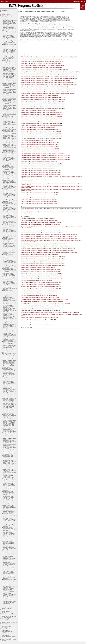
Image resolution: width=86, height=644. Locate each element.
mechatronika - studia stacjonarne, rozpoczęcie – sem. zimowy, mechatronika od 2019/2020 (10, 283)
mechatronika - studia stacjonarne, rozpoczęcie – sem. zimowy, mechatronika (9, 274)
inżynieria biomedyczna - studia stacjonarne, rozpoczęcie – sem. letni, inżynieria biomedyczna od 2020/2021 (9, 553)
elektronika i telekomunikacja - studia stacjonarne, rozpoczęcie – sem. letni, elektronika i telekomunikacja (10, 430)
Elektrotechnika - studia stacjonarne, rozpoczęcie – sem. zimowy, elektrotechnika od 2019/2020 (10, 28)
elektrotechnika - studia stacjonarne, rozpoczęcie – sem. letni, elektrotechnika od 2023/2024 (10, 493)
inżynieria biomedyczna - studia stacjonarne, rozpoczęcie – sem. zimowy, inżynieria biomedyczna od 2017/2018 (9, 245)
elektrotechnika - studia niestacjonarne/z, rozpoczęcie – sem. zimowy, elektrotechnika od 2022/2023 (10, 137)
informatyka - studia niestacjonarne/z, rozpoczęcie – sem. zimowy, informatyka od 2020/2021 (10, 200)
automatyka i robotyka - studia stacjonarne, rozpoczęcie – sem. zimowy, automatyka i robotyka (10, 46)
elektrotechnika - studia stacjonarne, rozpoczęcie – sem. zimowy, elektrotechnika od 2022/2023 (10, 173)
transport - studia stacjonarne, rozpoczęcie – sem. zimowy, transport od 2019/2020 (10, 350)
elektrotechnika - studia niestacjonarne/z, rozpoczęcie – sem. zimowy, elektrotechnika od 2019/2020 (10, 128)
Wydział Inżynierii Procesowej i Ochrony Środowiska (9, 624)
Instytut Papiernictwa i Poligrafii (9, 637)
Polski (3, 1)
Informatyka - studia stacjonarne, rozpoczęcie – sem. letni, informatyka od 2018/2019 (9, 374)
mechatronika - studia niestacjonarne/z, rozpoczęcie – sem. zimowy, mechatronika (10, 261)
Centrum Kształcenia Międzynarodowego (6, 12)
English (7, 1)
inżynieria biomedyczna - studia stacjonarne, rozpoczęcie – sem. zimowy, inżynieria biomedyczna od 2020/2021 (9, 257)
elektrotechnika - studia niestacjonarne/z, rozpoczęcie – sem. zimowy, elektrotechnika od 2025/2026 (10, 146)
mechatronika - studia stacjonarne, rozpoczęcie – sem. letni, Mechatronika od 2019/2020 (9, 568)
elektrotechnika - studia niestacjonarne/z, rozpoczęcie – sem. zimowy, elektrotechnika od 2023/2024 (10, 141)
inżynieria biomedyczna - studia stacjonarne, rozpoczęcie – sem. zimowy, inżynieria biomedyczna (9, 558)
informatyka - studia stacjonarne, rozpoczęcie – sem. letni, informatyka (9, 511)
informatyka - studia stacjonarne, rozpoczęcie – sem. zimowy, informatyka (9, 213)
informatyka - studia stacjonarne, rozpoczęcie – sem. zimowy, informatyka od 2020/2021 (10, 226)
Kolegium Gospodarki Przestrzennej (6, 627)
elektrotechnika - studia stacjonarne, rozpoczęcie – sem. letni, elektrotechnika (9, 484)
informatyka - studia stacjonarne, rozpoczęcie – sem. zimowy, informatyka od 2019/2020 (10, 222)
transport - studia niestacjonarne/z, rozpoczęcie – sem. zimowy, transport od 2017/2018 (10, 335)
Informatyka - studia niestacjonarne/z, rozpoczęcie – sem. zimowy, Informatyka (10, 370)
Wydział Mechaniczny (7, 14)
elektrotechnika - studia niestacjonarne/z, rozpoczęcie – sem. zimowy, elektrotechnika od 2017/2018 (10, 123)
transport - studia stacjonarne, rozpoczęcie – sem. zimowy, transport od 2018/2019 (10, 346)
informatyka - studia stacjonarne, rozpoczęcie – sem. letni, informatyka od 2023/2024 (9, 543)
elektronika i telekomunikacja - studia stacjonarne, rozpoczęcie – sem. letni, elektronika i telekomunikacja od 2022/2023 (10, 446)
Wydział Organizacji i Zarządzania (9, 622)
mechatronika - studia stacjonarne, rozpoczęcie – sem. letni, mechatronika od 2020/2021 (9, 577)
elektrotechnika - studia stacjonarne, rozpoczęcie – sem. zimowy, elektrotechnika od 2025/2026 (10, 182)
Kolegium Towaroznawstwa (8, 629)
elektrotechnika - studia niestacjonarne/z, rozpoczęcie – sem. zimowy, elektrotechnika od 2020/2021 (10, 132)
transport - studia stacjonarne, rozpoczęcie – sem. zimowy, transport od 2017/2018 (10, 343)
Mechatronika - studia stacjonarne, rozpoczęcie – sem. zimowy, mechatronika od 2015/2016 (10, 37)
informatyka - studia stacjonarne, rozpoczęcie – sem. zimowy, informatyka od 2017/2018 (10, 217)
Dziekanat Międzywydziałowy (8, 638)
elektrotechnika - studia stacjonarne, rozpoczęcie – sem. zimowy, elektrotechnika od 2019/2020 (10, 164)
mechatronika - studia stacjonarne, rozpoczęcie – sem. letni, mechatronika (9, 573)
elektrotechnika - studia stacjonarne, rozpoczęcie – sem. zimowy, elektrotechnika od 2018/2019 (10, 159)
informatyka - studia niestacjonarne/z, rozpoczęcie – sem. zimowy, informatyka (10, 186)
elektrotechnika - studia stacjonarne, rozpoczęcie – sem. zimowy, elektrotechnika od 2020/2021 (10, 168)
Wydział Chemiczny (6, 610)
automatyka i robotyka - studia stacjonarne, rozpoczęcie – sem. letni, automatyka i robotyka (10, 395)
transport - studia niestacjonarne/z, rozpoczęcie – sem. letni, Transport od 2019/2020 (10, 595)
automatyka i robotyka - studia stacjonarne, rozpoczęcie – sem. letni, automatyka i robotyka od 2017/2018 (10, 400)
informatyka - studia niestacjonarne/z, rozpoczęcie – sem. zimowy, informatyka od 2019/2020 (10, 195)
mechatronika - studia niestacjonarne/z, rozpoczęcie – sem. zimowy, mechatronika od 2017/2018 (10, 266)
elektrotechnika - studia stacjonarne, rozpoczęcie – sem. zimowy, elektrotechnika (10, 150)
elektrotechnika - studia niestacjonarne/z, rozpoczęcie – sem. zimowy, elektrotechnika (10, 118)
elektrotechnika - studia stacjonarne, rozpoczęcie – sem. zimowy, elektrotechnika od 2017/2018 (10, 154)
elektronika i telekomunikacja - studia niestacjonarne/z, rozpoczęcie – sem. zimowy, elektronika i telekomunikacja (10, 80)
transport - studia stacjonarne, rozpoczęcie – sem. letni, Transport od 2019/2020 (10, 599)
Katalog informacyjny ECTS (79, 1)
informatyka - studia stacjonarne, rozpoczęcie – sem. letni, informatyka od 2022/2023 (9, 538)
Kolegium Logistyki (6, 630)
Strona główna (5, 10)
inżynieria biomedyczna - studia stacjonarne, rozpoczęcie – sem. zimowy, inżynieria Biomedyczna (9, 240)
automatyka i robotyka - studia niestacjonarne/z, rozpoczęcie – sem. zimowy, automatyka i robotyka (10, 42)
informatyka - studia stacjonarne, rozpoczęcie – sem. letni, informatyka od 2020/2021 (9, 534)
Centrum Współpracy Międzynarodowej (6, 635)
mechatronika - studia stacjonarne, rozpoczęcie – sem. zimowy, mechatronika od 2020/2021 (10, 288)
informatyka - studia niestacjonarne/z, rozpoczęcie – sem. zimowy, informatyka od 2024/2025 (10, 209)
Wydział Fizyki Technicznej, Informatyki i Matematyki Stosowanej (8, 620)
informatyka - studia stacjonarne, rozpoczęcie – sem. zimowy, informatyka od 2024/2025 (10, 236)
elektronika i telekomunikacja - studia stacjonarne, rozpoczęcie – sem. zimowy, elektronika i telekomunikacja (10, 97)
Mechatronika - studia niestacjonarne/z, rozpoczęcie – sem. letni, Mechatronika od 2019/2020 (10, 378)
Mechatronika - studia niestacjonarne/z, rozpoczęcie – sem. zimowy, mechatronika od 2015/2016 (10, 32)
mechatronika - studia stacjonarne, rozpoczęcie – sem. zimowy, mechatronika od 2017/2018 (10, 278)
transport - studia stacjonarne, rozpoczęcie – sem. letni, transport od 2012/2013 (10, 602)
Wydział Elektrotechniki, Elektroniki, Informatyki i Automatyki (7, 17)
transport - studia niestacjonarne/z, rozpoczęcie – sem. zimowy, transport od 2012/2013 (10, 330)
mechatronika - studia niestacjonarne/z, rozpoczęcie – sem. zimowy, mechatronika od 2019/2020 (10, 270)
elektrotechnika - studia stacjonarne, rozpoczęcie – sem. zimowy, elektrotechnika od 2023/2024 (10, 177)
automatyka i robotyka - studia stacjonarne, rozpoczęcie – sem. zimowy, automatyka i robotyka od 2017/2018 (10, 51)
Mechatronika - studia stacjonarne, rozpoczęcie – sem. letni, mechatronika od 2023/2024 (9, 383)
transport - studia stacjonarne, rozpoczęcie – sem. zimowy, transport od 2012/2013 (10, 339)
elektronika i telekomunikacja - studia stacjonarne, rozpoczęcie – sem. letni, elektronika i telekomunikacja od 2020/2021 (10, 435)
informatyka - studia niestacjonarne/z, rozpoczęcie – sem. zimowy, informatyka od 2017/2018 (10, 190)
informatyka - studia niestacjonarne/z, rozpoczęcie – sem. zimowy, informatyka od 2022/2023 (10, 204)
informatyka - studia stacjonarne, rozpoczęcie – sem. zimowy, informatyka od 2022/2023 (10, 231)
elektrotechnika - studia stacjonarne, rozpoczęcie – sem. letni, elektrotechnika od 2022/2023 (10, 489)
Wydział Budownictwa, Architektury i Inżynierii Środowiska (9, 617)
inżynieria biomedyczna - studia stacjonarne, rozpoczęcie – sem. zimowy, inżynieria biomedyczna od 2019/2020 (9, 251)
